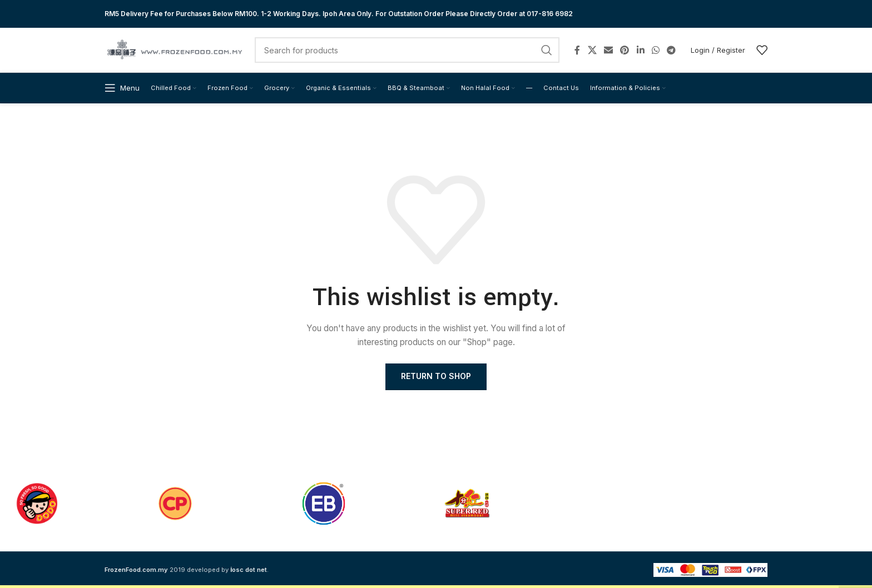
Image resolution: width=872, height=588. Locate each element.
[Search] (407, 50)
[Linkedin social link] (640, 50)
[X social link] (592, 50)
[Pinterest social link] (625, 50)
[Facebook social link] (577, 50)
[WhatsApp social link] (655, 50)
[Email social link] (608, 50)
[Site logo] (174, 49)
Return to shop (436, 376)
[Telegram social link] (672, 50)
